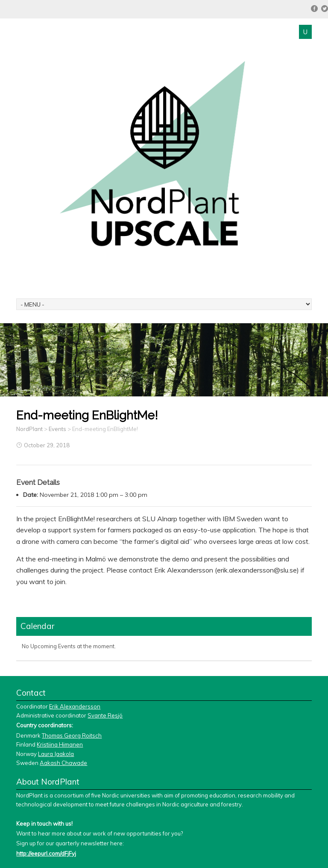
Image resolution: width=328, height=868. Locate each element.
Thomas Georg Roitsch (72, 735)
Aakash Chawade (63, 763)
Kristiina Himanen (60, 744)
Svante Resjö (105, 715)
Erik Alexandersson (75, 706)
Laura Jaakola (56, 754)
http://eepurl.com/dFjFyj (46, 853)
